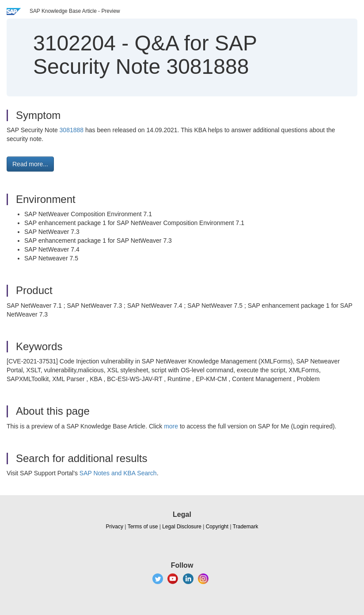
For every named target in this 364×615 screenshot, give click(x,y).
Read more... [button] (30, 164)
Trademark (246, 527)
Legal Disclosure (182, 527)
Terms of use (143, 527)
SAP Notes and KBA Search (118, 473)
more (171, 426)
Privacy (115, 527)
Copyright (217, 527)
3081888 (72, 130)
